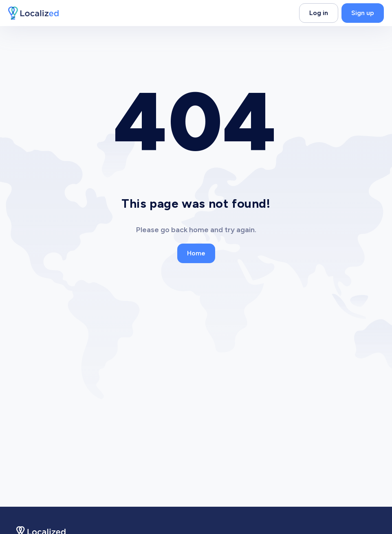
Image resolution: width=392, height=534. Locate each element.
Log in (319, 13)
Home (196, 253)
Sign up (363, 13)
